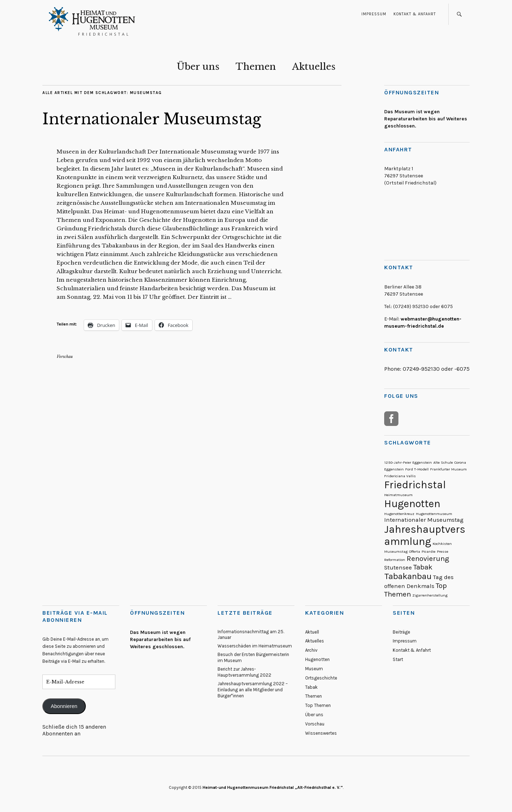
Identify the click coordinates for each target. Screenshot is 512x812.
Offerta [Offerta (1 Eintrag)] (415, 551)
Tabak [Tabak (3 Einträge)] (423, 567)
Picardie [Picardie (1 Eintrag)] (429, 551)
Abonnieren (64, 706)
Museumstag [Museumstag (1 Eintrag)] (396, 551)
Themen (256, 67)
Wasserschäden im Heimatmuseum (255, 646)
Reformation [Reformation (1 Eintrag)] (395, 560)
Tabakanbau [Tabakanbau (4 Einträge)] (408, 576)
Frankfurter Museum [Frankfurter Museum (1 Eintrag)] (448, 469)
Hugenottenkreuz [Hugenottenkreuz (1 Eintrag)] (399, 514)
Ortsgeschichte (321, 678)
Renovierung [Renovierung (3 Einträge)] (428, 558)
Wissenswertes (321, 733)
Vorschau (65, 356)
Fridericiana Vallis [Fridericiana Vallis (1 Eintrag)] (400, 476)
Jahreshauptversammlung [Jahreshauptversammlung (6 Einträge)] (425, 535)
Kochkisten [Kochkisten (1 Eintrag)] (442, 544)
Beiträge (401, 632)
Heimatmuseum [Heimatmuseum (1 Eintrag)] (398, 495)
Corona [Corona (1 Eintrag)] (460, 462)
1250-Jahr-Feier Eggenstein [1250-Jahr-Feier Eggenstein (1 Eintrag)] (408, 462)
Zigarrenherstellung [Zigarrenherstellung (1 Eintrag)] (430, 595)
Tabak (311, 687)
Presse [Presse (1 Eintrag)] (443, 551)
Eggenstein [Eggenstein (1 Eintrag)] (394, 469)
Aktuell (312, 632)
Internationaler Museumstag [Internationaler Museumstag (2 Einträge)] (424, 520)
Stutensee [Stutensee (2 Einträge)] (398, 568)
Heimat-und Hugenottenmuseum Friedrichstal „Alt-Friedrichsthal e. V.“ (273, 787)
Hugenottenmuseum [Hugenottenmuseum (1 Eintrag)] (434, 514)
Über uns (198, 67)
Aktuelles (314, 67)
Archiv (311, 650)
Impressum (374, 14)
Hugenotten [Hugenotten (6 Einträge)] (412, 504)
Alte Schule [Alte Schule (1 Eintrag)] (443, 462)
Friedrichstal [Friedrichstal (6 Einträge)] (415, 485)
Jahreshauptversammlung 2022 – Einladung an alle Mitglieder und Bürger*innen (253, 690)
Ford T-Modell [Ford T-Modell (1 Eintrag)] (417, 469)
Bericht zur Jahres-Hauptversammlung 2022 (244, 672)
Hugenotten (317, 659)
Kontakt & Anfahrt (415, 14)
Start (398, 659)
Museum (314, 669)
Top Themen (318, 705)
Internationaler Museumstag (152, 119)
